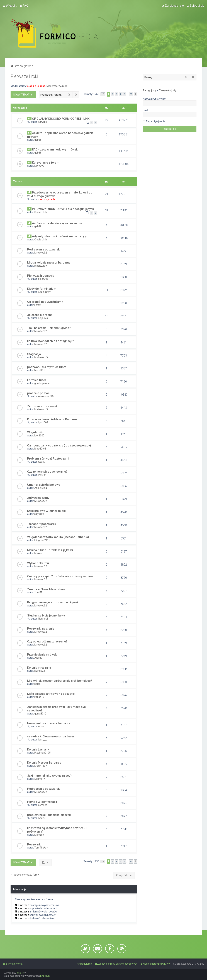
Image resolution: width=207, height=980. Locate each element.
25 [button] (131, 94)
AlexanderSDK (46, 396)
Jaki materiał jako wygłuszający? (49, 776)
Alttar (41, 726)
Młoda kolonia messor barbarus (49, 262)
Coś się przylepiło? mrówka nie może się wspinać (61, 576)
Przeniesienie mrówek (42, 654)
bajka (37, 684)
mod (65, 86)
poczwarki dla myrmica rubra (47, 367)
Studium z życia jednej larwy (46, 615)
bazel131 (40, 370)
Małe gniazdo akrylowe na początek (51, 694)
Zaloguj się (149, 90)
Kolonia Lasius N (38, 749)
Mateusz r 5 (41, 357)
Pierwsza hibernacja (41, 276)
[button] (103, 94)
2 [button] (112, 94)
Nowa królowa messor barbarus (49, 723)
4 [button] (120, 94)
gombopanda (42, 383)
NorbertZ (43, 619)
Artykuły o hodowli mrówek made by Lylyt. (60, 236)
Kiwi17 (42, 462)
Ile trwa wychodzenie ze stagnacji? (50, 341)
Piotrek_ (43, 475)
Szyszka (39, 514)
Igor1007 (43, 422)
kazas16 (39, 697)
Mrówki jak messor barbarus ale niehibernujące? (60, 681)
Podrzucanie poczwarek (43, 249)
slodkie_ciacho (36, 86)
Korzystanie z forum (46, 162)
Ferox (37, 305)
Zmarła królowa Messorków (46, 589)
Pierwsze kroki (24, 76)
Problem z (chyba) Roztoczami (48, 458)
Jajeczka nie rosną (40, 315)
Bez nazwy (44, 292)
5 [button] (124, 94)
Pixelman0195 (42, 753)
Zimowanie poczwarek (42, 406)
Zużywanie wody (38, 498)
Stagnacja (34, 354)
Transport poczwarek (42, 524)
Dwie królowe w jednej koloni (46, 511)
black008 (43, 279)
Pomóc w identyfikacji (42, 802)
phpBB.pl (45, 976)
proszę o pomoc (38, 393)
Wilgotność (35, 432)
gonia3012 (40, 714)
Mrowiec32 (41, 253)
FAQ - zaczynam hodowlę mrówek (55, 149)
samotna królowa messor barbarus (51, 736)
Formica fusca (37, 380)
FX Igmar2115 (42, 540)
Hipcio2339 (41, 266)
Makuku (39, 553)
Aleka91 (39, 658)
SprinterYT (41, 779)
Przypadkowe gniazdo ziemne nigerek (53, 602)
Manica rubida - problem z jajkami (50, 550)
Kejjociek (43, 318)
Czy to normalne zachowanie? (47, 472)
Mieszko (39, 835)
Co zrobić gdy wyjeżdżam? (45, 302)
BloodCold (40, 449)
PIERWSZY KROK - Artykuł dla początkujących (63, 209)
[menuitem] (24, 6)
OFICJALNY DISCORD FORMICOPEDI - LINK (61, 119)
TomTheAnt (41, 848)
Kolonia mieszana (39, 668)
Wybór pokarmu (38, 563)
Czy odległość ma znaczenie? (47, 641)
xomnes (43, 805)
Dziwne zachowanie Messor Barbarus (52, 419)
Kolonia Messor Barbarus (44, 763)
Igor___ (42, 740)
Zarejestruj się (168, 90)
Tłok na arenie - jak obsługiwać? (49, 328)
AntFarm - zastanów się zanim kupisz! (58, 223)
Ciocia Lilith (41, 212)
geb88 (38, 140)
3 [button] (116, 94)
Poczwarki (34, 844)
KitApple (43, 122)
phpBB (20, 973)
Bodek (42, 818)
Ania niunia (41, 488)
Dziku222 (40, 671)
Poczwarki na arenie (41, 628)
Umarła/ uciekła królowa (44, 485)
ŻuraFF (38, 592)
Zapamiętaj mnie (156, 121)
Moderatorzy (54, 86)
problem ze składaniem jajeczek (49, 815)
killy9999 (39, 166)
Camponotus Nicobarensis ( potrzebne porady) (59, 445)
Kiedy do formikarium (42, 289)
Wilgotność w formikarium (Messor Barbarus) (58, 537)
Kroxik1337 (41, 766)
